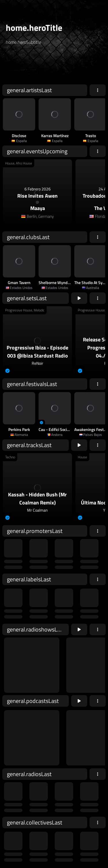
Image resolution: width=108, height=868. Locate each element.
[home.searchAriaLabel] (41, 67)
